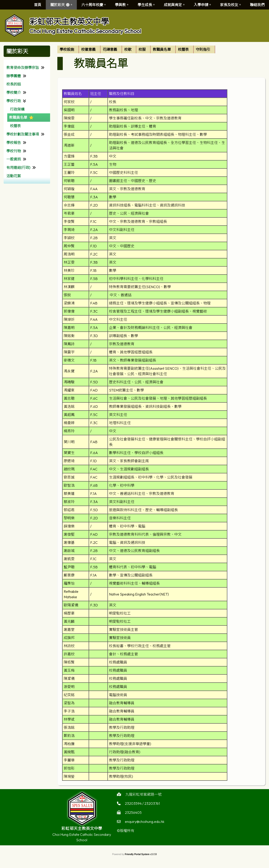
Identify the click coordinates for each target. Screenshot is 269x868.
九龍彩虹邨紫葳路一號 (143, 799)
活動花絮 (14, 176)
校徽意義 (88, 49)
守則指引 (203, 49)
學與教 (122, 5)
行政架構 (17, 109)
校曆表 (15, 126)
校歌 (128, 49)
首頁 (38, 5)
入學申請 (202, 5)
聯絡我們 (257, 5)
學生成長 (146, 5)
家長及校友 (230, 5)
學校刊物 (14, 151)
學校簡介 (14, 92)
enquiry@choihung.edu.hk (145, 826)
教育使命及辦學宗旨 (23, 68)
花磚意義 (110, 49)
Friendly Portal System (137, 854)
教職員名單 (18, 117)
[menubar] (136, 49)
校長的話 (14, 84)
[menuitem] (68, 49)
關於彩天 (61, 5)
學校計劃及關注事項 (23, 134)
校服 (142, 49)
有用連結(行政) (18, 168)
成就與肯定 (174, 5)
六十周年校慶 (94, 5)
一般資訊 (14, 159)
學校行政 (14, 101)
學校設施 (67, 49)
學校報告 (14, 143)
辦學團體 (14, 76)
